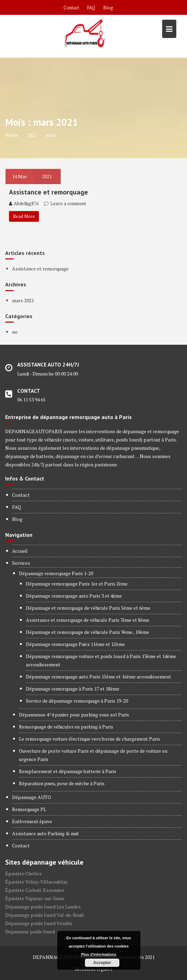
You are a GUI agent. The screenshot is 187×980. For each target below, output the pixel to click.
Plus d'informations (99, 954)
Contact (71, 8)
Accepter (102, 963)
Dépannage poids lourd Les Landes (43, 907)
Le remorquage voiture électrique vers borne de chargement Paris (90, 739)
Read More (24, 216)
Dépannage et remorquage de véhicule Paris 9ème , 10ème (87, 632)
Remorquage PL (29, 809)
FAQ (91, 8)
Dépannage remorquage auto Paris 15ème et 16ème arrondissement (99, 677)
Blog (108, 8)
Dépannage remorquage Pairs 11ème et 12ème (75, 644)
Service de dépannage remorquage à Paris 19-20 (77, 701)
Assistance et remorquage (48, 192)
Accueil (20, 551)
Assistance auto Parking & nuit (46, 833)
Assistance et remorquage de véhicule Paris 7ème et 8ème (88, 620)
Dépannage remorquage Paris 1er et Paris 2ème (77, 584)
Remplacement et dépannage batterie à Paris (68, 771)
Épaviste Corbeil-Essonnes (35, 890)
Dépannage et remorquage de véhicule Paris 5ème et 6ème (88, 608)
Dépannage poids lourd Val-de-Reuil (45, 915)
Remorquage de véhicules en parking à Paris (66, 727)
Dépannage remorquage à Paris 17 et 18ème (73, 689)
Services (21, 563)
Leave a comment (68, 203)
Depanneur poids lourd (30, 931)
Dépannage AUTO (32, 797)
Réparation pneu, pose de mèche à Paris (62, 783)
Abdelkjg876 (24, 203)
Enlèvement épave (32, 821)
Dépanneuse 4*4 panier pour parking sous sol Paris (74, 715)
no (15, 332)
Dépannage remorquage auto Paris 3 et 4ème (74, 596)
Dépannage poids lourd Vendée (39, 923)
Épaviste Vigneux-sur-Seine (35, 898)
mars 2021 (23, 300)
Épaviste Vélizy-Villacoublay (36, 882)
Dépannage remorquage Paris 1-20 (56, 573)
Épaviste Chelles (23, 873)
